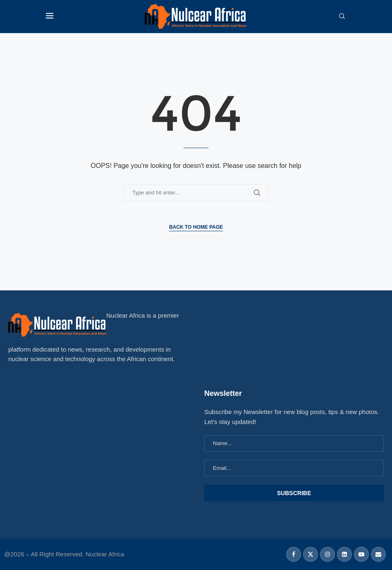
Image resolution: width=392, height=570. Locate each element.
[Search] (342, 17)
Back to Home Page (196, 227)
